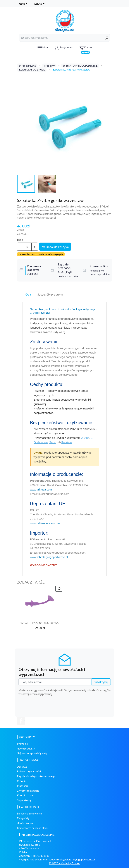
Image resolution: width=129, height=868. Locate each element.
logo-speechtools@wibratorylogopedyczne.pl (69, 859)
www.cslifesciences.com (45, 523)
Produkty (49, 66)
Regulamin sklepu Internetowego (36, 776)
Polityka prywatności (29, 771)
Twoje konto (64, 48)
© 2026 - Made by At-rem (64, 863)
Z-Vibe (85, 438)
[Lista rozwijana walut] (39, 4)
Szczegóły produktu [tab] (50, 294)
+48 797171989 (40, 856)
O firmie (22, 781)
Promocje (22, 744)
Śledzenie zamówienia (29, 813)
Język (22, 4)
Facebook (21, 721)
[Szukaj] (65, 38)
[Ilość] (27, 247)
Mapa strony (24, 800)
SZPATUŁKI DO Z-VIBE (32, 70)
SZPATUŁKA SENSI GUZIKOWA (40, 623)
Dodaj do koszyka (55, 247)
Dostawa (22, 767)
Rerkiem (67, 442)
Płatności (22, 786)
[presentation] (83, 706)
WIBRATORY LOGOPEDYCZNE (80, 66)
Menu (43, 48)
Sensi (53, 442)
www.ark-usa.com (41, 489)
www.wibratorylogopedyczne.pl (49, 557)
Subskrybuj (101, 682)
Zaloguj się (23, 818)
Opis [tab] (29, 294)
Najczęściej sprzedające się (32, 753)
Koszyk (85, 48)
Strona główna (27, 66)
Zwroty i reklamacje (28, 791)
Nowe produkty (26, 748)
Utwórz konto (25, 823)
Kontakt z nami (26, 795)
